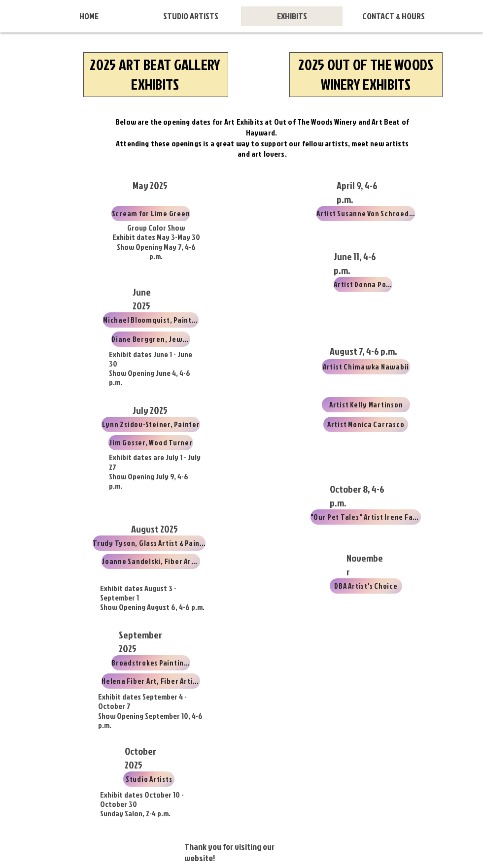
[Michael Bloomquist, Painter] (151, 320)
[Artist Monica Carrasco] (366, 424)
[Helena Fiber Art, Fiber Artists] (151, 681)
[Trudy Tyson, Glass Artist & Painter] (149, 543)
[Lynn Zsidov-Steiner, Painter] (151, 424)
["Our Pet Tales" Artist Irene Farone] (366, 517)
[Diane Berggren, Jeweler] (151, 339)
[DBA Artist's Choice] (366, 586)
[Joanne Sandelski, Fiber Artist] (151, 561)
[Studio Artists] (149, 779)
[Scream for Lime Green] (151, 214)
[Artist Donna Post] (363, 284)
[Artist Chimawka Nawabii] (366, 367)
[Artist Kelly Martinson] (366, 405)
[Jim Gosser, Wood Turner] (151, 443)
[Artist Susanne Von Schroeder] (366, 214)
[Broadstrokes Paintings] (151, 663)
